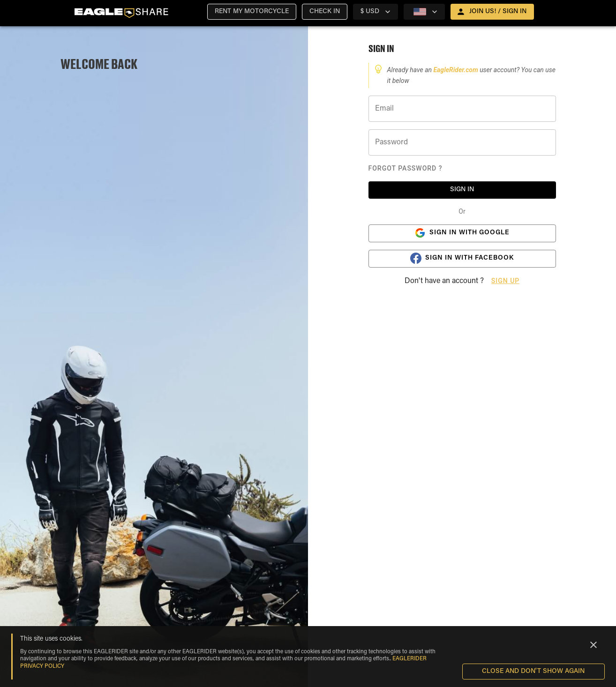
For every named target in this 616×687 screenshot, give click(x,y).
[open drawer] (492, 12)
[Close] (593, 645)
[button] (252, 12)
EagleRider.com (456, 70)
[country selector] (376, 12)
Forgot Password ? (406, 168)
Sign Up (505, 281)
